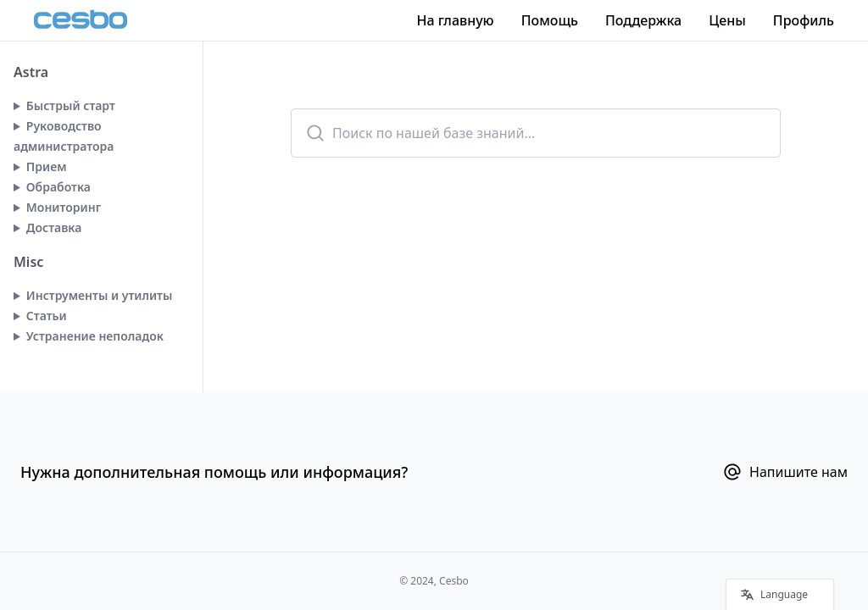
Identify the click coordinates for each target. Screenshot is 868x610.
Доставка (54, 227)
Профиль (804, 20)
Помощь (550, 20)
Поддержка (643, 20)
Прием (47, 166)
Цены (727, 20)
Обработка (58, 187)
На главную (455, 20)
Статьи (47, 316)
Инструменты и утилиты (100, 295)
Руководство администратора (64, 136)
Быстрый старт (71, 105)
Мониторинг (64, 207)
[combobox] (536, 133)
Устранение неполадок (95, 336)
